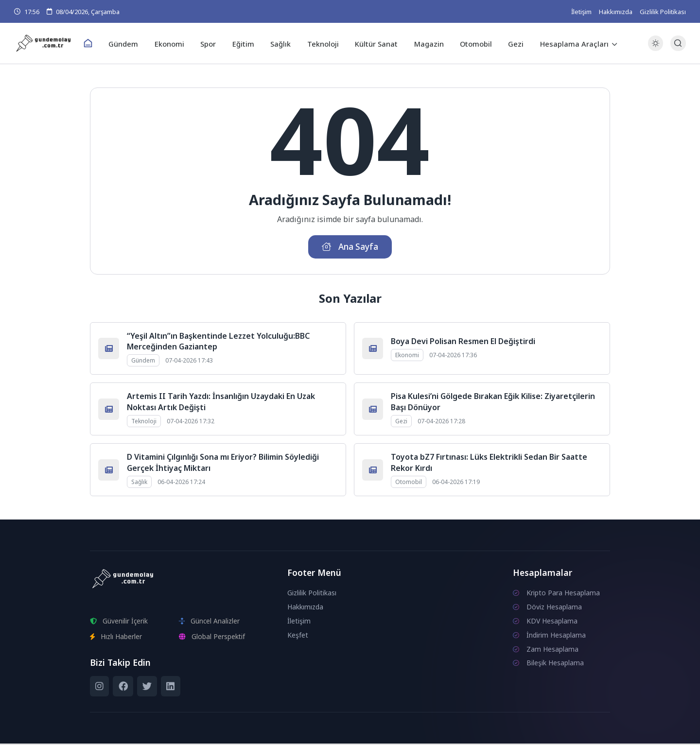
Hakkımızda (616, 12)
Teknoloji (322, 43)
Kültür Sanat (374, 43)
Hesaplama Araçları (566, 43)
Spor (212, 43)
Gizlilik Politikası (663, 12)
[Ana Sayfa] (95, 44)
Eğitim (245, 43)
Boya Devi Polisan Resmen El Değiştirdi (463, 343)
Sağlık (281, 43)
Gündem (130, 43)
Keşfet (298, 636)
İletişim (581, 12)
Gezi (509, 43)
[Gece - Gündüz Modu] (656, 49)
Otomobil (471, 43)
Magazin (425, 43)
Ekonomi (174, 43)
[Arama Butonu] (678, 43)
